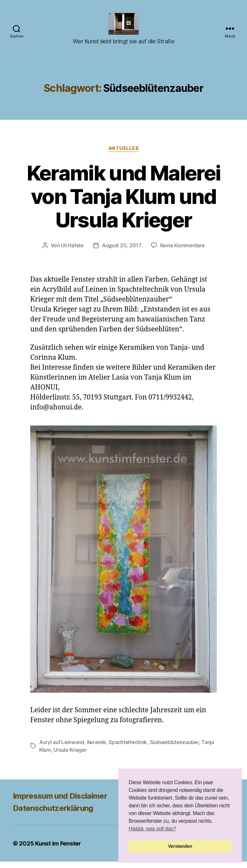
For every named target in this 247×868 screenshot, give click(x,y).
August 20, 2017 (122, 252)
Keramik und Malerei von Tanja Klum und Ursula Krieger (123, 203)
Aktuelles (124, 155)
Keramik (97, 749)
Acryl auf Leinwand (62, 749)
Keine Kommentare (183, 252)
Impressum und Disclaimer (60, 802)
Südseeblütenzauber (174, 749)
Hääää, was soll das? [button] (152, 829)
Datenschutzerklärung (53, 815)
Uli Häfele (72, 252)
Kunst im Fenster (58, 850)
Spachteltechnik (128, 749)
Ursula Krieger (70, 756)
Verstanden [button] (180, 846)
